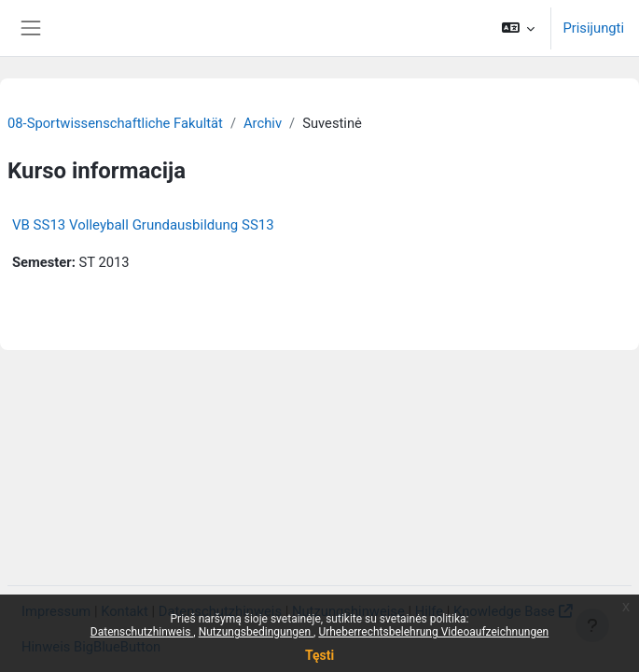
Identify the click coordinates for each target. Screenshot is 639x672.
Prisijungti (593, 28)
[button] (518, 28)
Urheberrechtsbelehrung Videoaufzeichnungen (433, 632)
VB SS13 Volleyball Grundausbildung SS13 (143, 225)
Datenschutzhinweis (142, 632)
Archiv (263, 123)
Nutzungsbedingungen (256, 632)
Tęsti (319, 655)
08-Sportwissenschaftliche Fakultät (115, 123)
